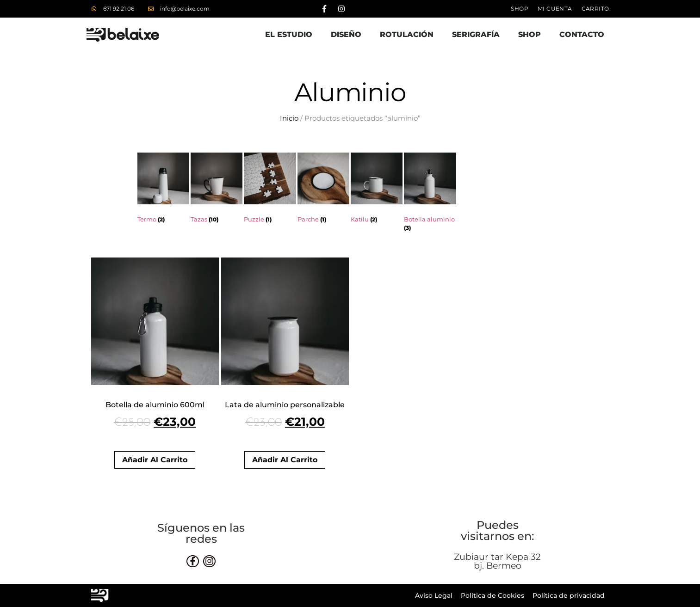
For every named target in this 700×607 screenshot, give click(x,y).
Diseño (346, 34)
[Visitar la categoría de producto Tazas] (217, 190)
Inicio (289, 118)
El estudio (289, 34)
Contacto (582, 34)
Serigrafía (476, 34)
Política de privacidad (569, 595)
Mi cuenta (555, 9)
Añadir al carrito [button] (155, 460)
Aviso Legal (434, 595)
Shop (520, 9)
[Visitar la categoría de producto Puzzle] (270, 190)
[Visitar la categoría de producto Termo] (163, 190)
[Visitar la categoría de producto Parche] (323, 190)
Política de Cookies (492, 595)
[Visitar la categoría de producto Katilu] (377, 190)
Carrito (595, 9)
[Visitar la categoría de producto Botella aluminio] (430, 194)
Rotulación (407, 34)
